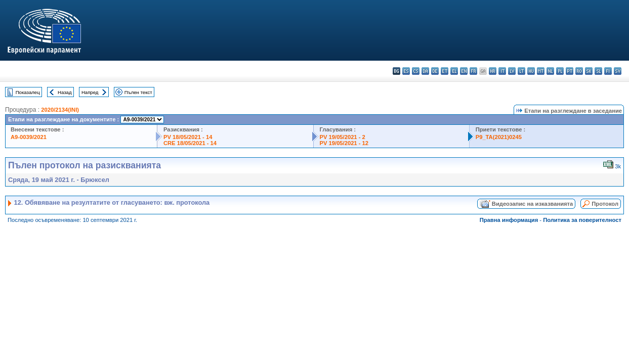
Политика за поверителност (582, 220)
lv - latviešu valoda (512, 71)
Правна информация (509, 220)
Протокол (605, 204)
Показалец (28, 92)
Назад (65, 92)
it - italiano (502, 71)
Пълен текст (138, 92)
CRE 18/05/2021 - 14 (190, 143)
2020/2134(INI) (60, 110)
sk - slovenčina (589, 71)
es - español (406, 71)
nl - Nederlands (550, 71)
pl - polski (560, 71)
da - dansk (425, 71)
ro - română (579, 71)
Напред (90, 92)
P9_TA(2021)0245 (499, 137)
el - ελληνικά (454, 71)
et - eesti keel (445, 71)
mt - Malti (541, 71)
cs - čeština (416, 71)
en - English (464, 71)
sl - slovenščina (598, 71)
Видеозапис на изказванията (532, 204)
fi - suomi (608, 71)
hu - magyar (531, 71)
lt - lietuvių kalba (521, 71)
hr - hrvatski (493, 71)
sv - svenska (618, 71)
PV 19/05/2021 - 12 (344, 143)
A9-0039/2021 (29, 137)
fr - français (473, 71)
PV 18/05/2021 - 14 (188, 137)
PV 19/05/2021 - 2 (343, 137)
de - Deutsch (435, 71)
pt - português (570, 71)
